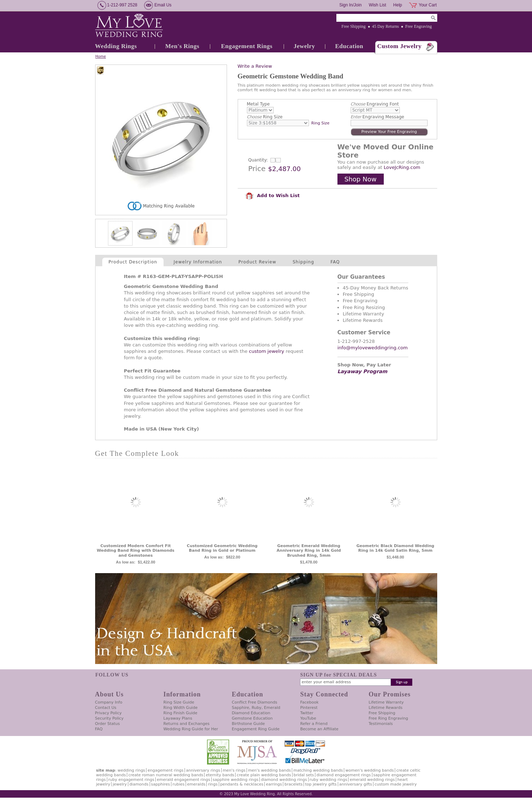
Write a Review (255, 66)
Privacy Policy (109, 713)
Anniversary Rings (203, 770)
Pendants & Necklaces (242, 784)
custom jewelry (267, 351)
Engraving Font (375, 104)
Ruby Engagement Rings (131, 780)
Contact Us (106, 708)
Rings (213, 784)
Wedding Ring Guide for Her (191, 729)
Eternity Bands (220, 775)
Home (101, 56)
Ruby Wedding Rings (329, 780)
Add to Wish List (272, 195)
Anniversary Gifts (356, 784)
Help (398, 5)
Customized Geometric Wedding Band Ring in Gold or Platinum (222, 548)
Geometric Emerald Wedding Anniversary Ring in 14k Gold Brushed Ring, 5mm (309, 551)
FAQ (335, 262)
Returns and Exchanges (187, 724)
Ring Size (265, 117)
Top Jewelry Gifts (321, 784)
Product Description (133, 262)
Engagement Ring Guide (256, 729)
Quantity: (258, 160)
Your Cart (428, 5)
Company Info (109, 702)
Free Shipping (353, 26)
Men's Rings (182, 46)
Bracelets (293, 784)
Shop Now (361, 179)
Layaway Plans (178, 718)
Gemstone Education (252, 718)
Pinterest (309, 708)
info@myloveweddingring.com (373, 348)
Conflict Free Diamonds (255, 702)
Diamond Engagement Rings (344, 775)
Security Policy (109, 718)
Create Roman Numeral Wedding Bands (166, 775)
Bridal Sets (304, 775)
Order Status (108, 724)
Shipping (303, 262)
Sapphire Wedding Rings (236, 780)
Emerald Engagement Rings (184, 780)
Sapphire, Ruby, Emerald (256, 708)
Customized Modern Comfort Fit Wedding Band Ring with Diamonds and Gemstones (136, 551)
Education (349, 46)
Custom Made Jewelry (396, 784)
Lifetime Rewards (386, 708)
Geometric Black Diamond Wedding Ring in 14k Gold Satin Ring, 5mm (395, 548)
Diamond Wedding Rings (284, 780)
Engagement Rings (247, 46)
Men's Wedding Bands (269, 770)
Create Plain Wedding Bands (264, 775)
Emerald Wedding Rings (372, 780)
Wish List (378, 5)
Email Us (163, 5)
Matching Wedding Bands (318, 770)
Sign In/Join (350, 5)
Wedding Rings (116, 46)
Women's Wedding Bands (370, 770)
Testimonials (381, 724)
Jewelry (304, 46)
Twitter (307, 713)
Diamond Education (251, 713)
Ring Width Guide (181, 708)
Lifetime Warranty (386, 702)
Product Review (257, 262)
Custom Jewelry (400, 46)
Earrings (274, 784)
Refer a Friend (314, 724)
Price (257, 169)
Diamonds (139, 784)
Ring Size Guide (179, 702)
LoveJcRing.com (402, 167)
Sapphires (161, 784)
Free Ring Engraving (389, 718)
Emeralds (196, 784)
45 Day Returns (385, 26)
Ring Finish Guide (180, 713)
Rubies (179, 784)
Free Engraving (418, 26)
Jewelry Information (198, 262)
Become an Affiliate (319, 729)
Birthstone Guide (249, 724)
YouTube (308, 718)
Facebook (310, 702)
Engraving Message (378, 117)
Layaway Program (362, 371)
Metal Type (259, 104)
